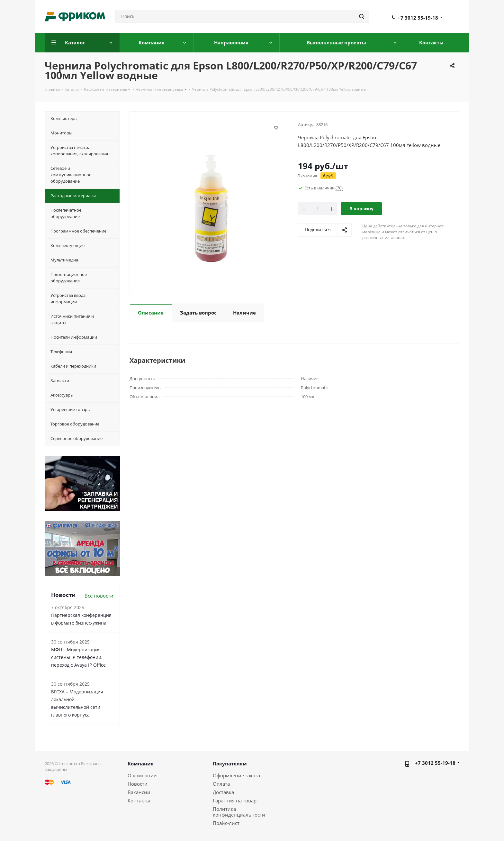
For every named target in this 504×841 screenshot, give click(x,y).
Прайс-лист (226, 823)
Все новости (99, 596)
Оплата (221, 784)
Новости (138, 784)
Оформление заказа (236, 775)
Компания (141, 763)
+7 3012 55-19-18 (418, 18)
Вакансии (139, 792)
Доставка (223, 792)
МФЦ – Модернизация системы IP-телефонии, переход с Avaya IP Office (78, 657)
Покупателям (230, 763)
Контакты (139, 800)
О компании (142, 775)
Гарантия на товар (235, 800)
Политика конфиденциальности (239, 812)
